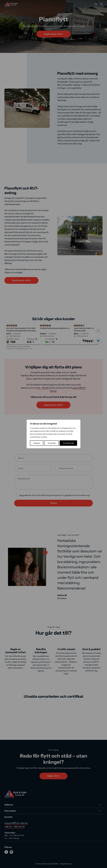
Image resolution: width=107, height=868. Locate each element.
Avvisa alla (51, 443)
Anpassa (37, 443)
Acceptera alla (68, 443)
